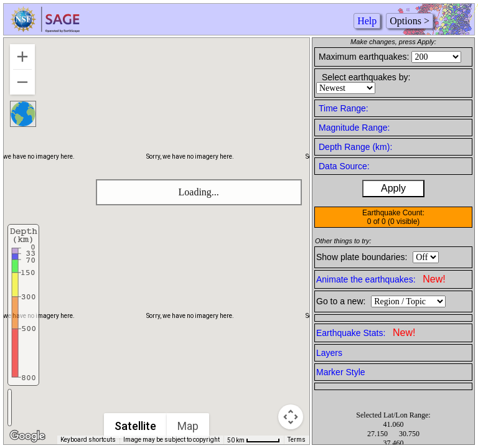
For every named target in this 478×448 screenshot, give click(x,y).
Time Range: (344, 108)
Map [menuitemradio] (189, 426)
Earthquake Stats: (366, 333)
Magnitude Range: (354, 128)
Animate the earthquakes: (381, 279)
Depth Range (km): (355, 147)
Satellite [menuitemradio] (136, 426)
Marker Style (341, 372)
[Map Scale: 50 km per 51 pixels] (254, 440)
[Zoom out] (22, 82)
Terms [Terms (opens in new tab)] (297, 440)
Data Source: (344, 166)
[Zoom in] (22, 57)
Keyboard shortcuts (88, 440)
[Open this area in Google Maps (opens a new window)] (27, 436)
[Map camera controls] (291, 417)
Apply (393, 188)
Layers (329, 353)
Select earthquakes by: (366, 77)
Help (367, 21)
